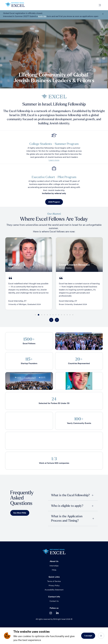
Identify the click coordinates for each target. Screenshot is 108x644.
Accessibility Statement (54, 590)
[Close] (101, 636)
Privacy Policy (54, 585)
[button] (51, 320)
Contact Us (54, 601)
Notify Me (42, 16)
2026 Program (54, 202)
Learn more (54, 160)
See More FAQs (20, 513)
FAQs (54, 570)
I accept (88, 636)
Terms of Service (54, 581)
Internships (54, 566)
